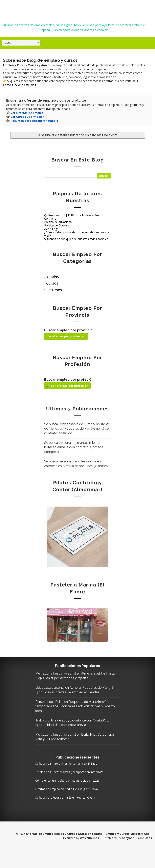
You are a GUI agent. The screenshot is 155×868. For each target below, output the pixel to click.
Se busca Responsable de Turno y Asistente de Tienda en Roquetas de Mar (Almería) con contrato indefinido (77, 428)
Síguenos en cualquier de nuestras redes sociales (76, 239)
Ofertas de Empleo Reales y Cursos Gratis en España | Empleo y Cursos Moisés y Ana (74, 9)
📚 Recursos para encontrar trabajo (32, 120)
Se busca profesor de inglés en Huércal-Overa (73, 815)
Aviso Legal (52, 228)
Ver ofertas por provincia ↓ (66, 336)
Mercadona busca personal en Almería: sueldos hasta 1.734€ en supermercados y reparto (75, 678)
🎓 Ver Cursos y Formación (25, 116)
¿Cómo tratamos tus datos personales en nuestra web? (77, 233)
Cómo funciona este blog (20, 84)
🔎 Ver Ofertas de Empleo (25, 112)
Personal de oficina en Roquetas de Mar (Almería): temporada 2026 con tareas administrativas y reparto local (73, 715)
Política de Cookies (57, 225)
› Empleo (52, 276)
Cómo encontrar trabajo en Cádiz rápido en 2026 (76, 798)
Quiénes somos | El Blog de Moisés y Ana (72, 215)
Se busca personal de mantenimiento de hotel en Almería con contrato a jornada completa (74, 447)
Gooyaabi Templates (137, 856)
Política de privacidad (58, 222)
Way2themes (90, 856)
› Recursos (53, 289)
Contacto (50, 218)
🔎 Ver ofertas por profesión (67, 385)
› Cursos (51, 283)
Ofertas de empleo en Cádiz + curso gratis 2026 (75, 807)
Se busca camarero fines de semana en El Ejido (75, 777)
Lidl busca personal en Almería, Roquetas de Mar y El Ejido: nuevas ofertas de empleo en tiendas (77, 696)
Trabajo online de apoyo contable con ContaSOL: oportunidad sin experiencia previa (73, 734)
